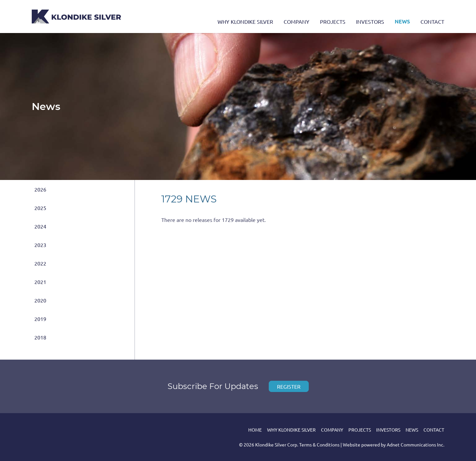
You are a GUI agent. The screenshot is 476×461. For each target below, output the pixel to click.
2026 (40, 189)
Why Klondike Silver (245, 21)
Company (297, 21)
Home (255, 430)
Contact (432, 21)
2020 (40, 300)
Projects (333, 21)
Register (289, 386)
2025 (40, 208)
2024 (40, 226)
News (402, 21)
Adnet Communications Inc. (416, 444)
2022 (40, 263)
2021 (40, 282)
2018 (40, 337)
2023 (40, 245)
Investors (370, 21)
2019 (40, 319)
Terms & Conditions (319, 444)
